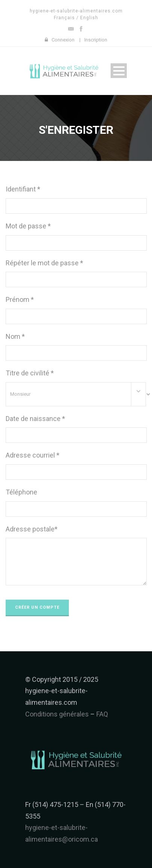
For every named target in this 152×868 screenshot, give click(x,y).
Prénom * (20, 299)
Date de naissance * (35, 419)
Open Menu (119, 71)
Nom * (15, 336)
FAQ (102, 714)
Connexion (63, 40)
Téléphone (21, 492)
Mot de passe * (28, 226)
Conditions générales (57, 714)
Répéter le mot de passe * (44, 263)
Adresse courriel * (33, 455)
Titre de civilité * (30, 373)
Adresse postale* (32, 529)
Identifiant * (23, 189)
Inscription (96, 40)
